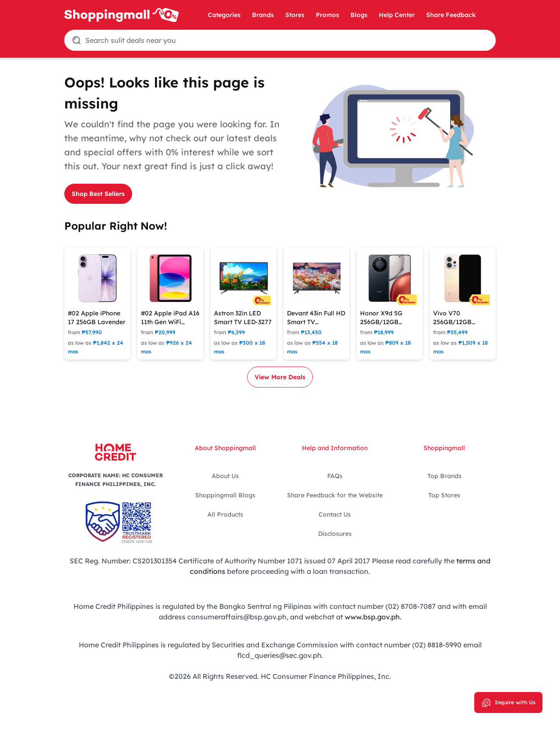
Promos (327, 15)
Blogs (359, 15)
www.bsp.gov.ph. (373, 617)
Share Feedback (451, 15)
